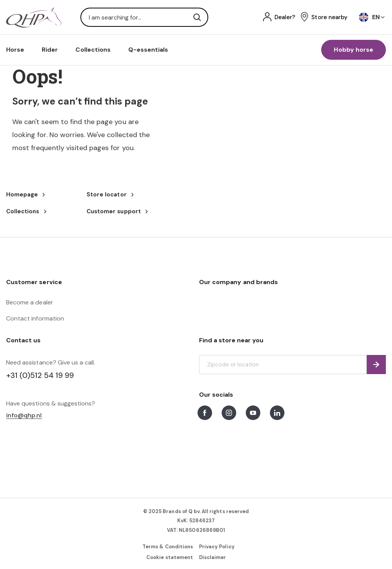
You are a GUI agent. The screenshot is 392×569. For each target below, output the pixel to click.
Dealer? (285, 17)
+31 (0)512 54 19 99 (40, 375)
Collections (93, 50)
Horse (15, 50)
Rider (50, 50)
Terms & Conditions (168, 547)
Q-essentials (148, 50)
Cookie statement (170, 557)
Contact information (35, 318)
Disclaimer (212, 557)
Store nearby (329, 17)
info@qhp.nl (24, 416)
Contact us (23, 340)
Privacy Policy (217, 547)
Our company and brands (238, 282)
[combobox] (144, 17)
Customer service (34, 282)
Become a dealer (30, 302)
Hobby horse (354, 50)
